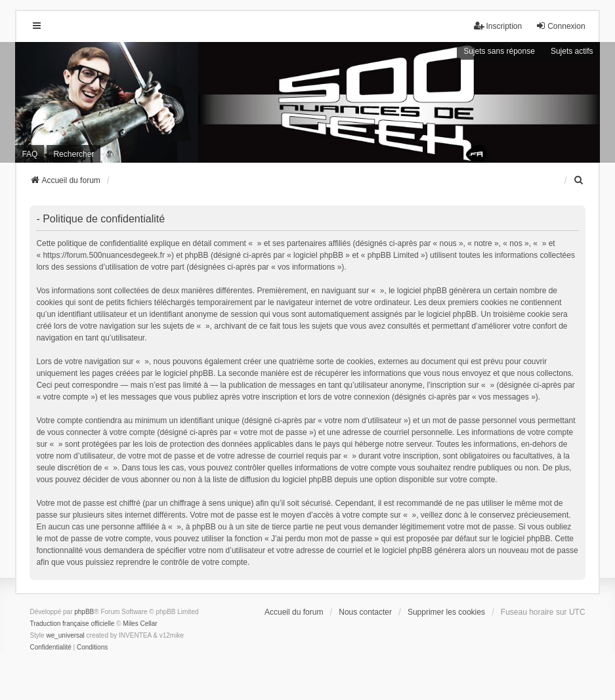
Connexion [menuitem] (560, 26)
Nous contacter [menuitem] (365, 612)
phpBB (84, 612)
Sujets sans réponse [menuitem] (499, 51)
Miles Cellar (140, 624)
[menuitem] (580, 180)
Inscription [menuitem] (498, 26)
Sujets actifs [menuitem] (572, 51)
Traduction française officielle (72, 624)
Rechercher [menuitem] (74, 154)
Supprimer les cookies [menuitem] (446, 612)
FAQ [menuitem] (30, 154)
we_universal (65, 635)
